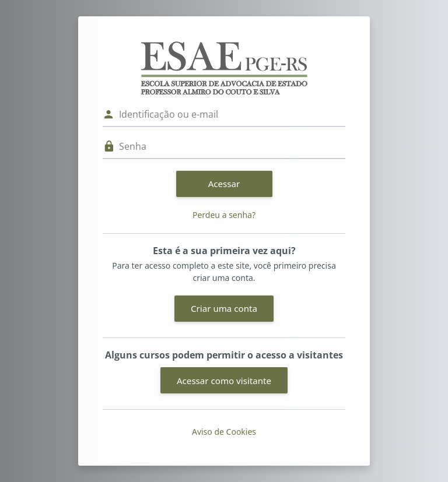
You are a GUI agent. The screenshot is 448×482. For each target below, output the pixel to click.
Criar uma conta (224, 308)
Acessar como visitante (224, 381)
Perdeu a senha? (224, 215)
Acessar (224, 184)
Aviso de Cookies (224, 432)
